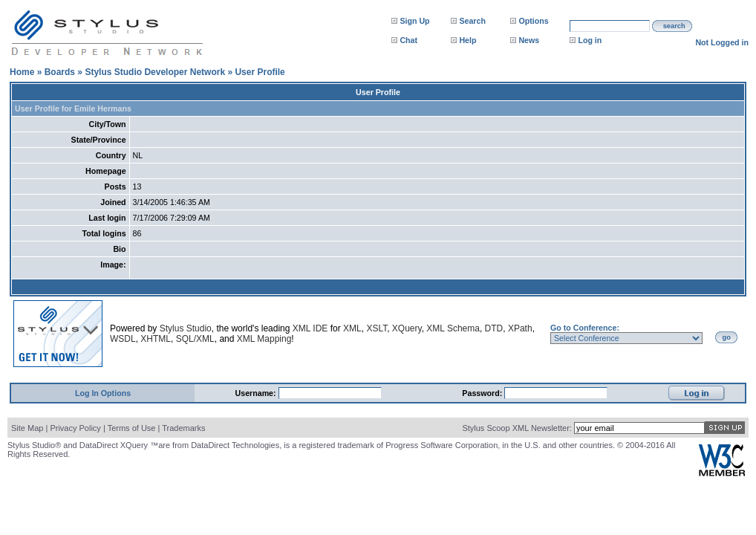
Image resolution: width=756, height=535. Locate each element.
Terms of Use (132, 428)
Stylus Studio (186, 328)
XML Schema (453, 328)
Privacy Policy (75, 428)
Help (467, 40)
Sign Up (414, 21)
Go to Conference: (585, 328)
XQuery (407, 328)
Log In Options (103, 393)
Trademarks (183, 428)
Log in (590, 40)
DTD (494, 328)
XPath (520, 328)
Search (472, 21)
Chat (408, 40)
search (674, 26)
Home (22, 72)
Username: (257, 393)
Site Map (27, 428)
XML (352, 328)
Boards (60, 72)
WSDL (123, 339)
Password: (483, 393)
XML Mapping (264, 339)
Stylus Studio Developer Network (155, 72)
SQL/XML (195, 339)
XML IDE (310, 328)
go (727, 337)
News (529, 40)
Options (533, 21)
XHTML (156, 339)
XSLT (377, 328)
